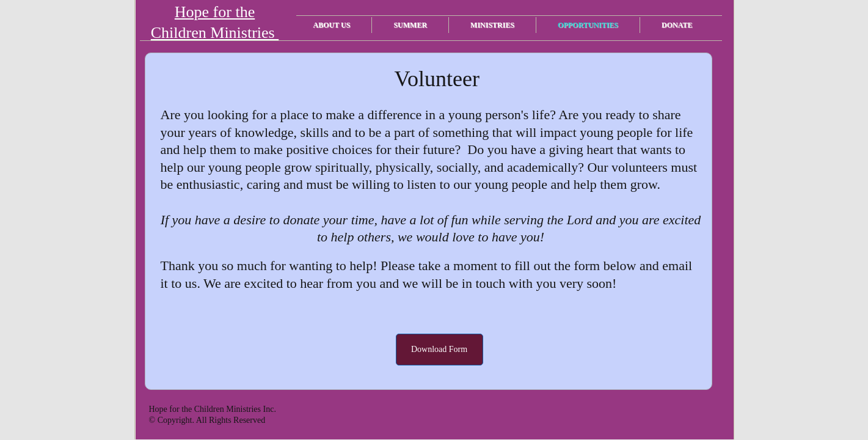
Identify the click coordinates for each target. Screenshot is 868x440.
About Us (332, 25)
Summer (410, 25)
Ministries (492, 25)
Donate (677, 25)
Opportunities (588, 25)
